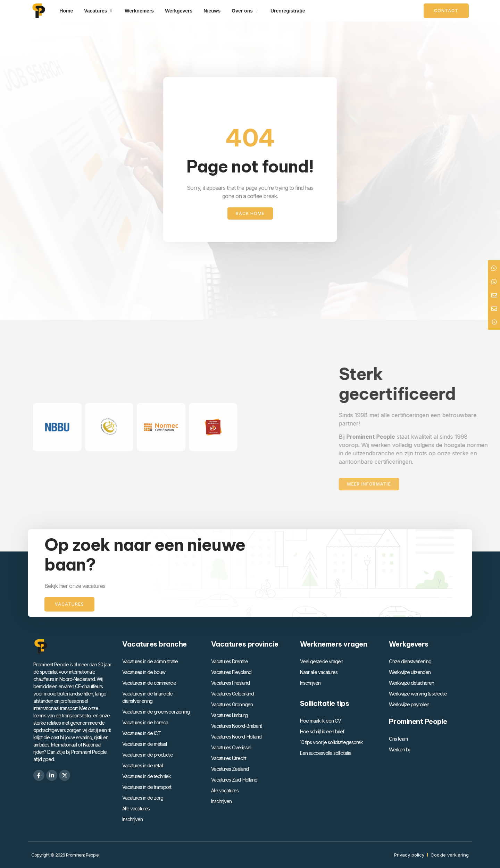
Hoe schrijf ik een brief (322, 731)
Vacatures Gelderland (232, 694)
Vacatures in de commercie (149, 683)
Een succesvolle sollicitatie (326, 753)
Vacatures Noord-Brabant (236, 726)
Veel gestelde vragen (322, 661)
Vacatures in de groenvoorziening (156, 712)
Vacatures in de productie (148, 755)
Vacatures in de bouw (144, 672)
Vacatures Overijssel (231, 747)
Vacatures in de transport (147, 787)
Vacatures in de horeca (145, 722)
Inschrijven (132, 819)
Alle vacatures (136, 808)
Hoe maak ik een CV (320, 721)
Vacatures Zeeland (230, 769)
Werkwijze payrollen (409, 704)
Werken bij (399, 749)
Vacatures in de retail (143, 765)
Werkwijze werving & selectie (418, 694)
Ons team (398, 739)
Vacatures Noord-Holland (236, 737)
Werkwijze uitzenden (410, 672)
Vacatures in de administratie (150, 661)
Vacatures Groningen (232, 704)
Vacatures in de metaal (144, 744)
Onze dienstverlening (410, 661)
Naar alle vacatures (319, 672)
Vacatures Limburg (229, 715)
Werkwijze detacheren (411, 683)
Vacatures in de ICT (141, 733)
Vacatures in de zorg (143, 798)
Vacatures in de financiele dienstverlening (147, 697)
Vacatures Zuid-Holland (234, 780)
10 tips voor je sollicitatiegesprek (331, 742)
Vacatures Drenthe (230, 661)
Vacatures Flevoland (231, 672)
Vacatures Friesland (230, 683)
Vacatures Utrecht (229, 758)
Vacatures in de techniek (147, 776)
